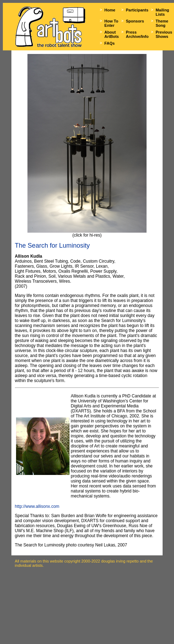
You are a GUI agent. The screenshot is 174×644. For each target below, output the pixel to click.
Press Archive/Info (137, 34)
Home (110, 10)
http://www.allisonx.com (37, 506)
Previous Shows (164, 34)
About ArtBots (112, 34)
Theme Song (162, 23)
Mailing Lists (162, 12)
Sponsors (135, 21)
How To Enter (111, 23)
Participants (137, 10)
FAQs (110, 43)
